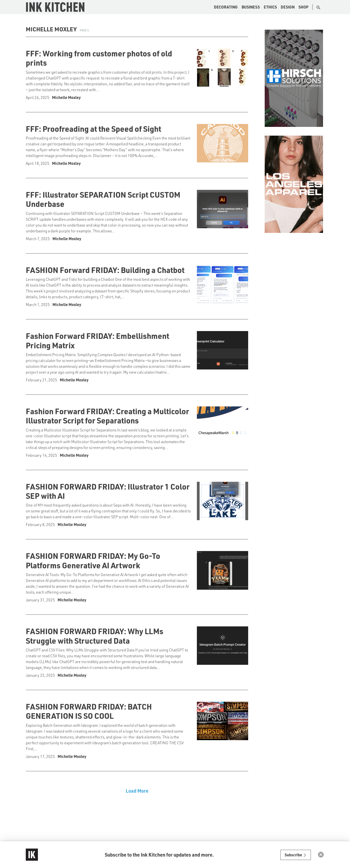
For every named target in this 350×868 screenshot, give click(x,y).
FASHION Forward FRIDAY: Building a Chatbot (105, 270)
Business (251, 7)
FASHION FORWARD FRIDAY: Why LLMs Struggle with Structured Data (95, 636)
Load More (137, 791)
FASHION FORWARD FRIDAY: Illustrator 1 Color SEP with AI (108, 491)
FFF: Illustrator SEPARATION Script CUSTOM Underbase (103, 199)
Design (288, 7)
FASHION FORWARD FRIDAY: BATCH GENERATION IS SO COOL (89, 711)
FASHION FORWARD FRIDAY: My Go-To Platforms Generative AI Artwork (93, 560)
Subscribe (296, 855)
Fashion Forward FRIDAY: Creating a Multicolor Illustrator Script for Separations (107, 416)
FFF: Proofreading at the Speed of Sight (93, 129)
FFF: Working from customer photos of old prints (99, 58)
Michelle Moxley (66, 97)
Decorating (226, 7)
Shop (303, 7)
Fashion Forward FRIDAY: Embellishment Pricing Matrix (97, 340)
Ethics (270, 7)
